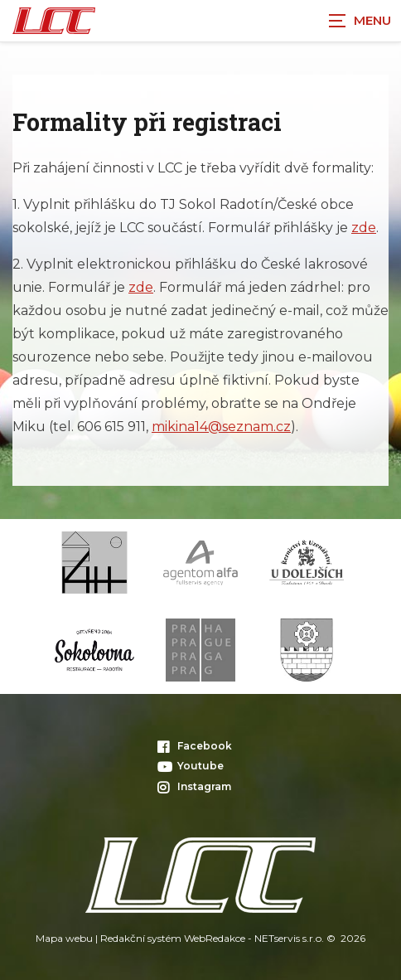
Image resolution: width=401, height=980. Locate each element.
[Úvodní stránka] (54, 21)
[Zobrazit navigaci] (360, 21)
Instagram (194, 786)
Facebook (195, 746)
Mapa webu (64, 938)
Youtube (191, 766)
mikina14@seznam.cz (221, 427)
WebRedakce (215, 938)
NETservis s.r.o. (289, 938)
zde (364, 228)
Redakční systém (141, 938)
